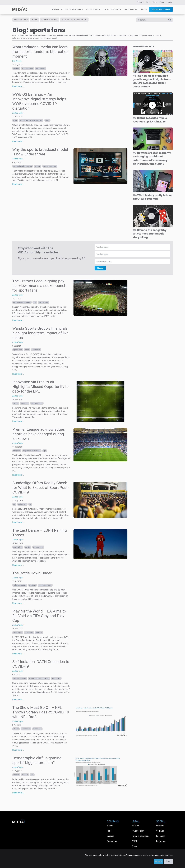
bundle (28, 548)
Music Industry (21, 20)
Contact (140, 2)
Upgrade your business (161, 9)
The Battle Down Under (32, 574)
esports (16, 775)
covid (48, 121)
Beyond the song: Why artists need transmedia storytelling (150, 234)
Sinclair (38, 167)
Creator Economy (52, 20)
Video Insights (112, 9)
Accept (159, 861)
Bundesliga (37, 729)
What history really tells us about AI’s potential (152, 197)
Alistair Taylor (18, 113)
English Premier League (22, 303)
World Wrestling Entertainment (31, 121)
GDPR (134, 841)
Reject (168, 861)
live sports (36, 350)
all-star (16, 729)
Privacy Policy (138, 831)
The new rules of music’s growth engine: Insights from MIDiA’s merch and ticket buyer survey (152, 82)
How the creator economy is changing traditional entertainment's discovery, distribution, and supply (152, 159)
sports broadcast (50, 167)
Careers (110, 836)
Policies (135, 826)
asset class (56, 679)
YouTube (160, 831)
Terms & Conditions (141, 836)
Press (148, 2)
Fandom (16, 69)
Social (36, 20)
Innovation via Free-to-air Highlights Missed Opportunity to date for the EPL (40, 387)
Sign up (100, 269)
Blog (144, 9)
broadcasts (26, 729)
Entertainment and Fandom (79, 20)
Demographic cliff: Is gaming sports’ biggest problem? (37, 761)
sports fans (18, 350)
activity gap (18, 633)
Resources (131, 9)
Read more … (18, 87)
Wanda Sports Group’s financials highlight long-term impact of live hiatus (40, 333)
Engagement (41, 69)
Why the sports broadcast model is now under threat (40, 152)
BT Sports (17, 451)
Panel (155, 2)
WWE (15, 121)
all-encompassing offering (39, 679)
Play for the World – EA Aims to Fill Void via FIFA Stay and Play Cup (39, 616)
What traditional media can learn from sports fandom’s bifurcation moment (40, 52)
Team (162, 2)
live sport (25, 404)
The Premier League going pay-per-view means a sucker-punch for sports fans (39, 286)
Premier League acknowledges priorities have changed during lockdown (39, 434)
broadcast (29, 633)
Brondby (39, 633)
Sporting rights (37, 404)
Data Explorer (74, 9)
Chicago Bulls (38, 548)
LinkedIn (160, 826)
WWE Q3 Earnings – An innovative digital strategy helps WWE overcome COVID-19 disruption (39, 102)
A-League (33, 586)
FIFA (32, 775)
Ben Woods (17, 61)
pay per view (44, 303)
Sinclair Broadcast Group (23, 167)
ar (30, 505)
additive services (45, 586)
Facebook (161, 836)
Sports (16, 404)
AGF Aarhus (22, 505)
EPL (35, 303)
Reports (57, 9)
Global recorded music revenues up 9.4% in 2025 (150, 120)
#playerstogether (20, 586)
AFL (14, 505)
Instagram (161, 841)
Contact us (112, 841)
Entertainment (28, 69)
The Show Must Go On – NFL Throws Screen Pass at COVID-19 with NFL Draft (41, 713)
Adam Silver (18, 548)
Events (110, 826)
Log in (169, 2)
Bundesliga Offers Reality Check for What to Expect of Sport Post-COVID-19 (40, 488)
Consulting (93, 9)
